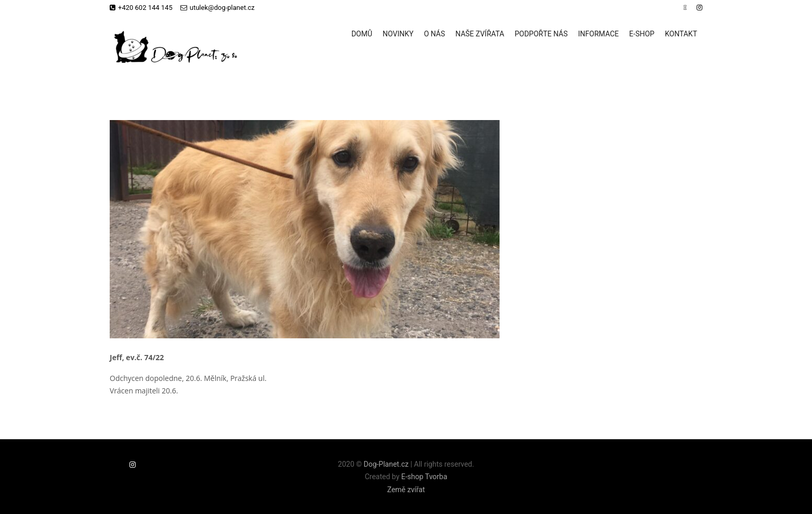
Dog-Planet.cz (386, 464)
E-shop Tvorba (424, 477)
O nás (434, 34)
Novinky (398, 34)
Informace (598, 34)
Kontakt (681, 34)
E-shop (642, 34)
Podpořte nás (541, 34)
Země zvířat (406, 490)
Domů (362, 34)
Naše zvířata (480, 34)
